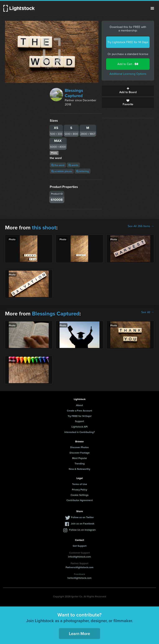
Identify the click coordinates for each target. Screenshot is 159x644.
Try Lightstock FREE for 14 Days (128, 42)
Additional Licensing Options (128, 74)
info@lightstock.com (79, 557)
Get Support (80, 546)
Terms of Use (80, 484)
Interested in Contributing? (80, 432)
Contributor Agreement (80, 500)
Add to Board (128, 91)
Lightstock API (79, 427)
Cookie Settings (80, 495)
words (73, 165)
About (79, 405)
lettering (83, 171)
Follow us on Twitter (82, 517)
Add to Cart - (128, 64)
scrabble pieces (62, 171)
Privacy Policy (79, 490)
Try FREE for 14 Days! (80, 416)
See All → (148, 312)
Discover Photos (79, 447)
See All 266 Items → (141, 226)
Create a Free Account (79, 411)
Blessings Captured (74, 93)
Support (79, 421)
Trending (80, 463)
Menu (152, 8)
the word (58, 165)
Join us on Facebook (83, 523)
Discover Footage (80, 453)
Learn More (79, 633)
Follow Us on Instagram (82, 530)
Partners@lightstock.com (79, 567)
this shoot (44, 228)
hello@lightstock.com (79, 578)
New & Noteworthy (79, 469)
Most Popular (79, 458)
